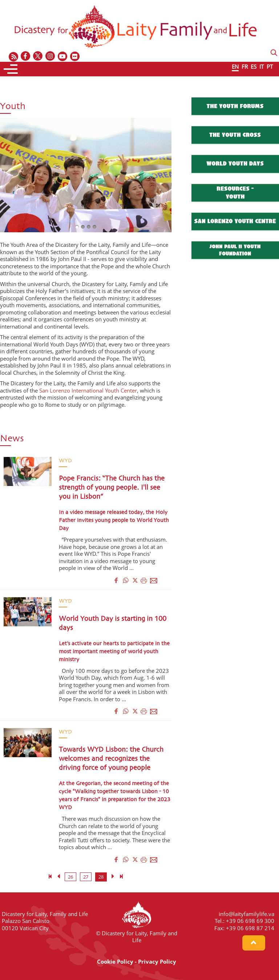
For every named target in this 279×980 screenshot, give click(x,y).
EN (235, 67)
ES (254, 67)
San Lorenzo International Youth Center (88, 390)
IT (262, 67)
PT (270, 67)
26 (70, 877)
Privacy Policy (157, 961)
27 (86, 877)
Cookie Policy (115, 961)
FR (245, 67)
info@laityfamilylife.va (246, 914)
